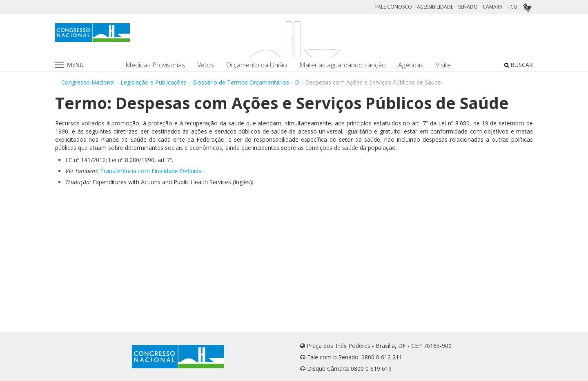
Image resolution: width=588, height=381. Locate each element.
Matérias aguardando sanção (343, 65)
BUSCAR (519, 65)
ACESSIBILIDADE (435, 7)
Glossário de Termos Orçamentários (241, 82)
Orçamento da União (257, 65)
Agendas (411, 65)
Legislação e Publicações (154, 82)
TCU (512, 7)
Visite (443, 65)
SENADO (468, 7)
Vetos (206, 65)
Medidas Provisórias (155, 65)
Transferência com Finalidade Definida (151, 171)
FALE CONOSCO (394, 7)
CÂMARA (493, 7)
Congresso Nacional (88, 82)
